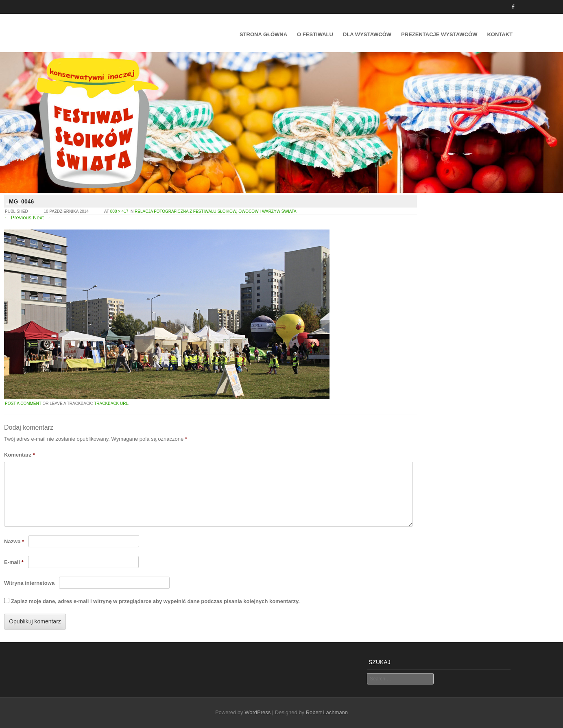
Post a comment (23, 403)
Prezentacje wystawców (439, 34)
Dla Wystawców (367, 34)
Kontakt (500, 34)
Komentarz (20, 455)
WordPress (257, 712)
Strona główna (263, 34)
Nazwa (14, 541)
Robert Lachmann (327, 712)
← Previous (18, 218)
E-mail (14, 562)
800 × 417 (119, 211)
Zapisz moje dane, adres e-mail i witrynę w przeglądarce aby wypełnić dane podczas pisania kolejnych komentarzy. (155, 601)
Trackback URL (111, 403)
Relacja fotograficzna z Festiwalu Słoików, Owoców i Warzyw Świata (216, 211)
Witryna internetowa (29, 583)
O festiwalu (315, 34)
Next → (42, 218)
